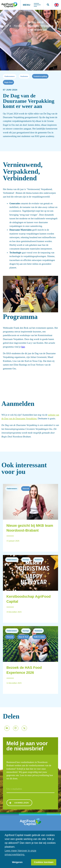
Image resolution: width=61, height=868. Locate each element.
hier (23, 347)
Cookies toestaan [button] (44, 862)
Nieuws (18, 26)
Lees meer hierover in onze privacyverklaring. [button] (20, 853)
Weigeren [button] (17, 862)
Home (5, 26)
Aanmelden (20, 804)
